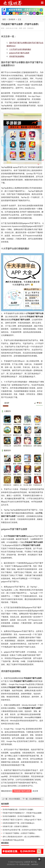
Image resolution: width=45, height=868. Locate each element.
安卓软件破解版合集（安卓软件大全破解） (18, 809)
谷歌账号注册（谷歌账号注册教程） (16, 826)
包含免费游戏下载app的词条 (13, 840)
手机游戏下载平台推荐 (22, 791)
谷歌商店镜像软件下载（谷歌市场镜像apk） (19, 823)
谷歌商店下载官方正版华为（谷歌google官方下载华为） (24, 820)
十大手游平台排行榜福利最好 (20, 49)
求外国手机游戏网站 (17, 56)
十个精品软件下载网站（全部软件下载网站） (19, 833)
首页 (4, 19)
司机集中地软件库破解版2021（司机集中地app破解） (23, 813)
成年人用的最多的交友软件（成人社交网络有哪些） (22, 837)
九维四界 (13, 3)
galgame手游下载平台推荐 (19, 53)
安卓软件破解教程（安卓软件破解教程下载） (19, 816)
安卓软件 (12, 19)
